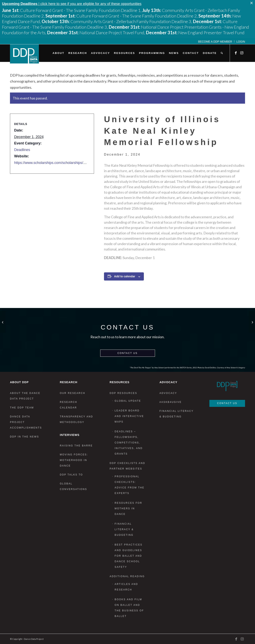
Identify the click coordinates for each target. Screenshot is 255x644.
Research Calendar (68, 405)
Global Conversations (73, 486)
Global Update (128, 401)
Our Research (73, 393)
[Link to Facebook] (236, 53)
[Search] (222, 53)
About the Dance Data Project (25, 396)
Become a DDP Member (215, 42)
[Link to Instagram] (242, 53)
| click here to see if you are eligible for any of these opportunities (72, 4)
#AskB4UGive (170, 402)
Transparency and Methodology (76, 419)
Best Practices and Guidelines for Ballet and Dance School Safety (128, 556)
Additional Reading (127, 576)
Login (241, 42)
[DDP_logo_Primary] (24, 54)
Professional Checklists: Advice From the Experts (129, 485)
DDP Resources (123, 393)
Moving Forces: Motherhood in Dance (74, 460)
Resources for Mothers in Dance (128, 509)
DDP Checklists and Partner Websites (127, 466)
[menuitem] (215, 41)
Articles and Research (126, 587)
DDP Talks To (71, 475)
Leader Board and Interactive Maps (129, 416)
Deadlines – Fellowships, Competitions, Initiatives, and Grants (129, 443)
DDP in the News (25, 437)
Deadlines (22, 150)
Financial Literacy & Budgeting (124, 529)
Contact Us (128, 353)
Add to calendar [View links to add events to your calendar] (125, 276)
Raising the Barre (76, 446)
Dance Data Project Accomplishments (26, 422)
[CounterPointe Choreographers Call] (3, 322)
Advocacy (168, 393)
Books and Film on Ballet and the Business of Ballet (129, 608)
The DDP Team (22, 408)
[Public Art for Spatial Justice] (252, 322)
